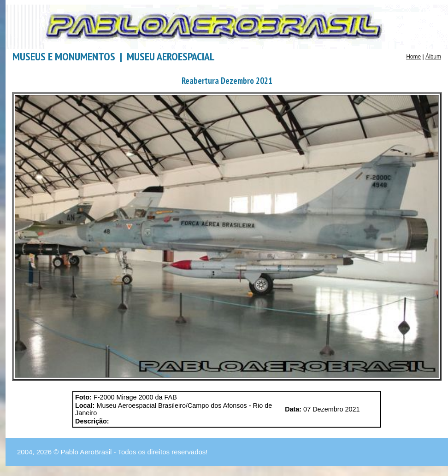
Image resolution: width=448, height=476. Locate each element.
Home (413, 57)
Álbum (433, 57)
